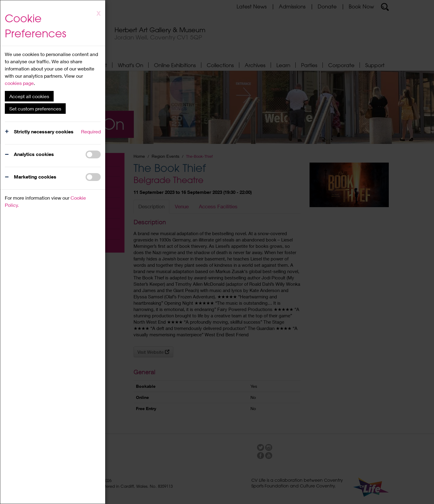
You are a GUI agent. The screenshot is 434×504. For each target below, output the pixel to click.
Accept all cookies (29, 96)
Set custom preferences (35, 109)
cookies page (19, 83)
